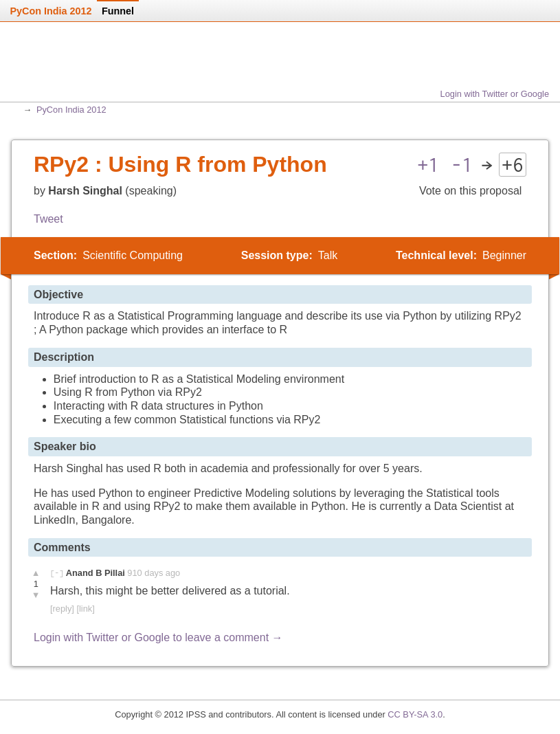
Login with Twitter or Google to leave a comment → (158, 637)
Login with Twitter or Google (495, 94)
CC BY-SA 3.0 (415, 714)
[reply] (62, 609)
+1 (428, 165)
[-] (57, 573)
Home (61, 67)
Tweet (48, 219)
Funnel (118, 11)
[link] (85, 609)
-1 (462, 165)
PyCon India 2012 (71, 110)
